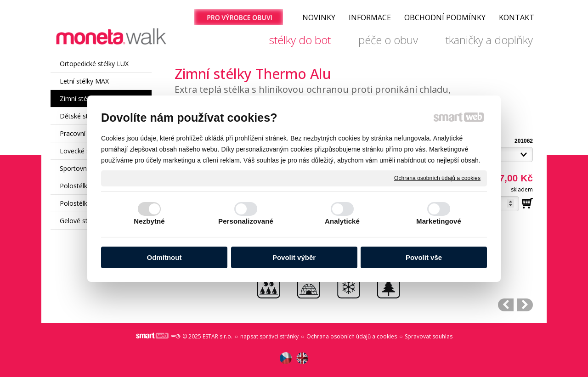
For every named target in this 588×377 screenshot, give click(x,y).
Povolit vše (424, 257)
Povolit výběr (294, 257)
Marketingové (439, 221)
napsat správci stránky (269, 336)
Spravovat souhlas (429, 336)
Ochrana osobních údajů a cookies (437, 178)
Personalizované (246, 221)
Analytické (342, 221)
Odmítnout (164, 257)
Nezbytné (149, 221)
